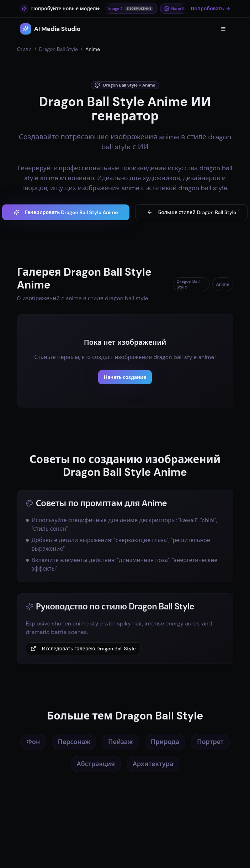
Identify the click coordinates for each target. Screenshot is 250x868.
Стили (24, 49)
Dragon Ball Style (58, 49)
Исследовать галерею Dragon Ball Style (83, 649)
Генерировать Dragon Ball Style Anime (66, 212)
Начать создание (125, 377)
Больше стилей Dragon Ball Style (192, 212)
